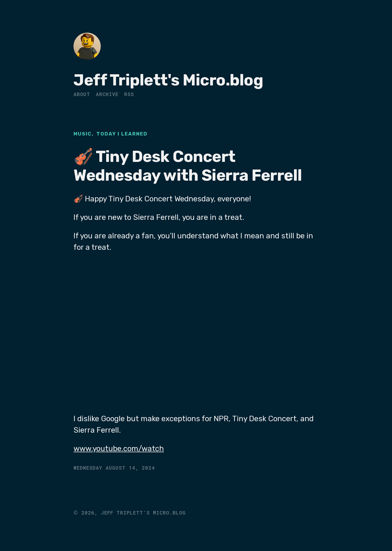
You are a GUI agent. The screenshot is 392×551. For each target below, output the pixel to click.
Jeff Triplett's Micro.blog (168, 80)
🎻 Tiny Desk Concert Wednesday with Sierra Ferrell (188, 166)
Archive (107, 94)
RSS (129, 94)
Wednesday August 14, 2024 (114, 468)
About (82, 94)
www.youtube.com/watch (119, 449)
